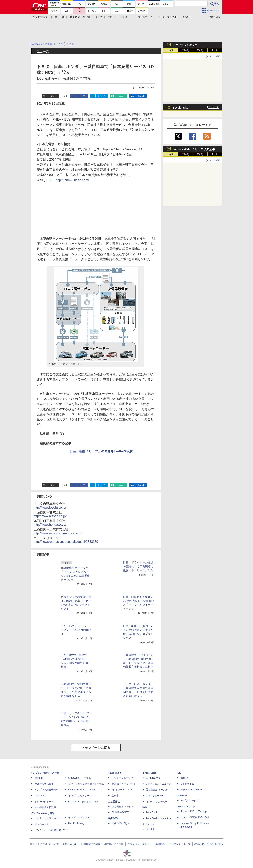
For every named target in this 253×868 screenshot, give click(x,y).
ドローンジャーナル (45, 802)
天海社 (184, 778)
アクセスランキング (185, 45)
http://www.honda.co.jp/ (50, 525)
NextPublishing (76, 823)
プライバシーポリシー (139, 844)
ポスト (53, 96)
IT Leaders (40, 796)
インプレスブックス (79, 817)
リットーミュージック (124, 778)
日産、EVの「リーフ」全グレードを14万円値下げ (76, 630)
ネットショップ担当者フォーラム (86, 784)
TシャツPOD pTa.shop (194, 811)
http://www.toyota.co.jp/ (50, 508)
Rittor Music (115, 773)
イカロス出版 (149, 773)
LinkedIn (141, 96)
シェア (82, 96)
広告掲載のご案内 (91, 844)
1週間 (200, 50)
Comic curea (187, 784)
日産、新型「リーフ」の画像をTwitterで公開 (101, 451)
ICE (179, 773)
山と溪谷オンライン (122, 806)
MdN (145, 807)
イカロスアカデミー (157, 802)
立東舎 (115, 796)
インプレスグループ (180, 844)
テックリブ (148, 824)
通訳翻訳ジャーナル (157, 790)
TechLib (150, 829)
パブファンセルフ (190, 801)
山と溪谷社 (114, 802)
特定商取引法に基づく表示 (209, 844)
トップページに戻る (96, 748)
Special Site (180, 108)
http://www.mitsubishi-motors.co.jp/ (58, 533)
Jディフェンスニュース (159, 784)
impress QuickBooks (192, 790)
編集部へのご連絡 (114, 844)
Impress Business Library (82, 790)
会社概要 (160, 844)
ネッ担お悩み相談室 (45, 807)
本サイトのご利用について (44, 844)
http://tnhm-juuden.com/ (72, 180)
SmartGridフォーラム (80, 778)
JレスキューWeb (155, 796)
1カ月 (215, 50)
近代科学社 (114, 818)
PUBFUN (182, 796)
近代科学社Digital (121, 823)
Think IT (39, 778)
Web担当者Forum (44, 784)
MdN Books (152, 812)
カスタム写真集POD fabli (195, 817)
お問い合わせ (70, 844)
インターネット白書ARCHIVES (51, 830)
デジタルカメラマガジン (48, 818)
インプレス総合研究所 (46, 790)
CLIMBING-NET (120, 812)
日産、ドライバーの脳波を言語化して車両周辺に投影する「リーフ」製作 (138, 566)
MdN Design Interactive (159, 818)
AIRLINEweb (153, 778)
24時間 (185, 50)
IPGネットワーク (186, 806)
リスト (65, 96)
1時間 (170, 50)
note (121, 96)
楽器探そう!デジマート (124, 784)
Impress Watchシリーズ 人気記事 (194, 149)
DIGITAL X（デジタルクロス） (84, 802)
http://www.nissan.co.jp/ (50, 516)
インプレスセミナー (79, 796)
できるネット (42, 824)
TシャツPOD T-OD (123, 790)
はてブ (101, 96)
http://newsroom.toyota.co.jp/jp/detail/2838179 (66, 542)
